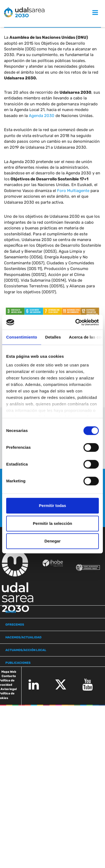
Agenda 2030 (42, 116)
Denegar (52, 541)
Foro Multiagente (73, 191)
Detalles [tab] (53, 337)
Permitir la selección (52, 523)
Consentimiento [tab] (22, 337)
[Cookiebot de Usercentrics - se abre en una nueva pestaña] (76, 322)
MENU (90, 13)
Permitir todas (53, 505)
